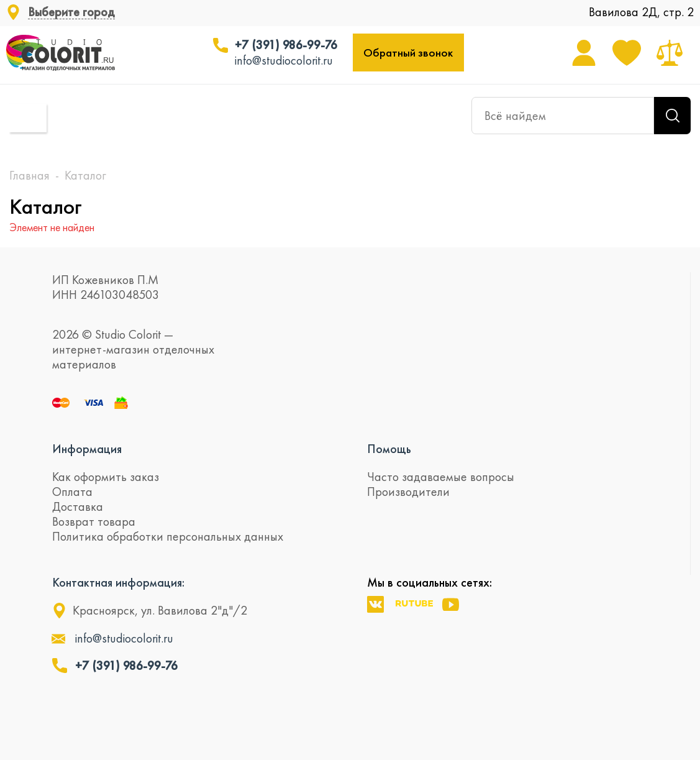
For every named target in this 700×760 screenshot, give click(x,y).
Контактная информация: (118, 582)
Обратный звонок (408, 53)
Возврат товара (94, 521)
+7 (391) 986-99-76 (286, 45)
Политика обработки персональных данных (168, 536)
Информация (87, 449)
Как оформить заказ (106, 477)
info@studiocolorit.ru (284, 60)
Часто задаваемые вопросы (441, 477)
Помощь (389, 449)
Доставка (78, 506)
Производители (408, 492)
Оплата (72, 492)
